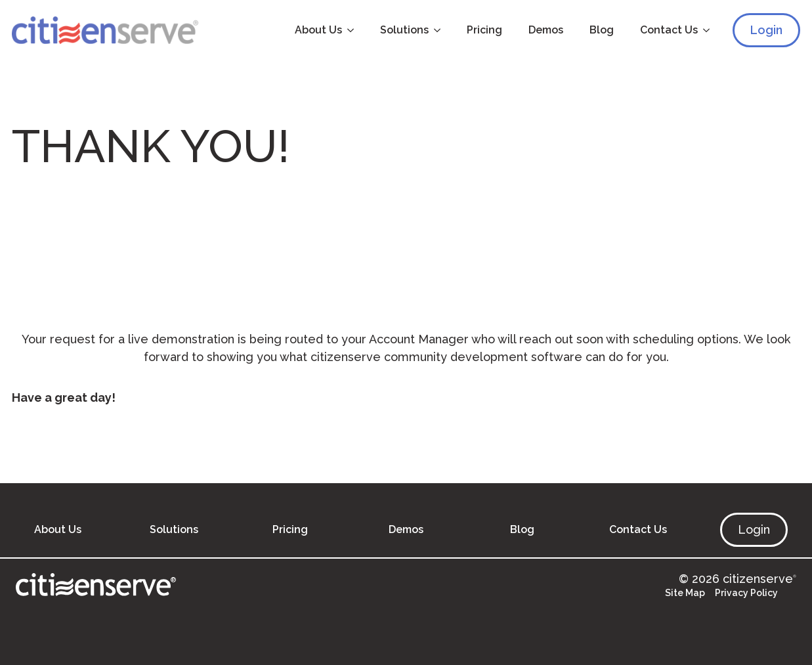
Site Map (685, 593)
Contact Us (669, 30)
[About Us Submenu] (354, 30)
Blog (602, 30)
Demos (546, 30)
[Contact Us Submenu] (710, 30)
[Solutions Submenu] (441, 30)
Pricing (484, 30)
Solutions (404, 30)
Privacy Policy (746, 593)
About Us (318, 30)
